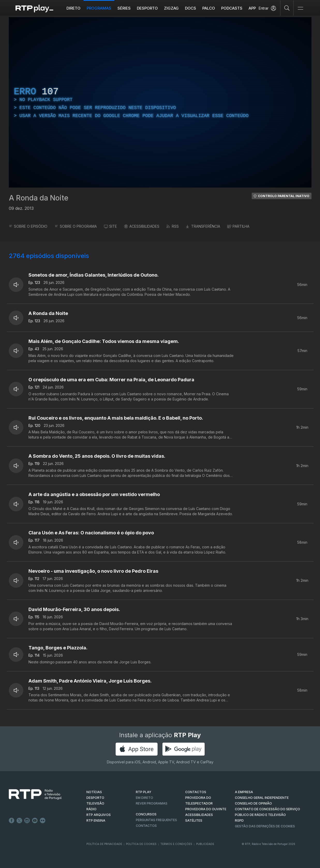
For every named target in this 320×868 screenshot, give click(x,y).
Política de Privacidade (104, 844)
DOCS (191, 8)
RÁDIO (91, 809)
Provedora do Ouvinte (206, 809)
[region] (160, 102)
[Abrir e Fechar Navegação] (300, 8)
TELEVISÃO (95, 803)
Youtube (35, 821)
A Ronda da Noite (39, 198)
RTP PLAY (144, 792)
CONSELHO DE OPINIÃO (253, 803)
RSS (173, 226)
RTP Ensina (96, 820)
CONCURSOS (146, 814)
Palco (209, 8)
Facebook (12, 821)
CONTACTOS (196, 792)
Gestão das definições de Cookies (265, 826)
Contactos (146, 826)
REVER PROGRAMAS (152, 803)
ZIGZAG (171, 8)
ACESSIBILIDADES (142, 226)
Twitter (19, 821)
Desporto (147, 8)
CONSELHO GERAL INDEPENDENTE (262, 798)
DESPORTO (95, 798)
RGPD (239, 820)
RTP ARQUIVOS (99, 815)
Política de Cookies (141, 844)
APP (252, 8)
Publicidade (205, 844)
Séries (124, 8)
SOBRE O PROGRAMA (76, 226)
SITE (110, 226)
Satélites (194, 820)
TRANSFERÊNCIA (203, 226)
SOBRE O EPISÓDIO (28, 226)
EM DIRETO (144, 798)
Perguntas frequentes (156, 820)
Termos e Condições (176, 844)
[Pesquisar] (287, 8)
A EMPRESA (244, 792)
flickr (43, 821)
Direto (73, 8)
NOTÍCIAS (94, 792)
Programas (99, 8)
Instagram (27, 821)
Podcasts (232, 8)
